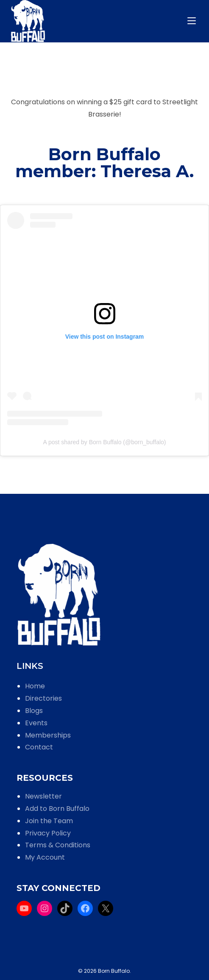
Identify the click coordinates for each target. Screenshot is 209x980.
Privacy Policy (48, 833)
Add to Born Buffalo (57, 809)
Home (35, 686)
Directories (43, 698)
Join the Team (49, 821)
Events (36, 723)
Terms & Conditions (58, 845)
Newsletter (43, 796)
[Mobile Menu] (193, 21)
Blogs (34, 711)
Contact (39, 747)
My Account (45, 857)
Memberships (48, 735)
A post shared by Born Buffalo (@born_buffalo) (105, 442)
